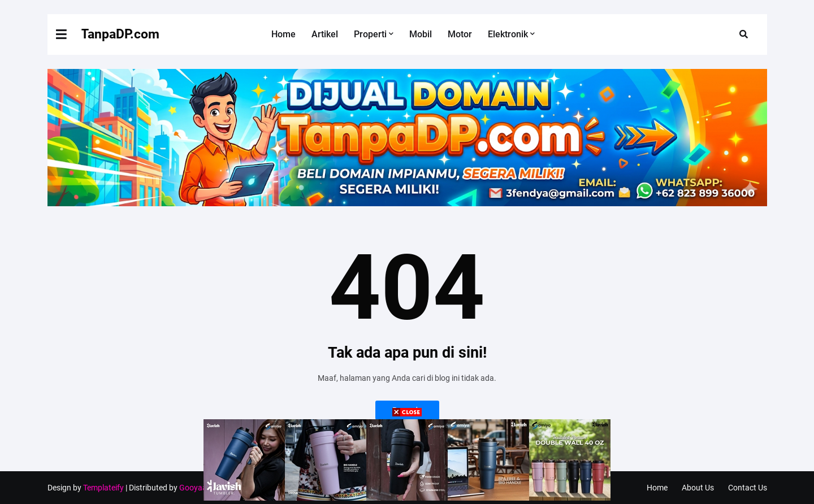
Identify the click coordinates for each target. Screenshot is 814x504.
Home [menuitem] (283, 34)
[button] (68, 34)
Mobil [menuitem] (421, 34)
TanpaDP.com (120, 34)
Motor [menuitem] (460, 34)
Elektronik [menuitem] (508, 34)
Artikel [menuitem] (325, 34)
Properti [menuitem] (370, 34)
